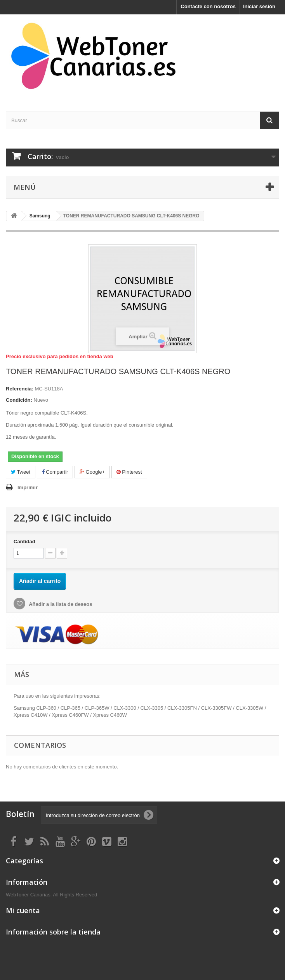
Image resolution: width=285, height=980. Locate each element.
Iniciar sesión (259, 6)
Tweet (21, 472)
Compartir (55, 472)
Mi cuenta (23, 910)
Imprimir (28, 487)
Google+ (92, 472)
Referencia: (20, 389)
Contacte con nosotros (208, 6)
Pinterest (129, 472)
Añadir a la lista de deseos (60, 604)
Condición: (19, 400)
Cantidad (24, 542)
